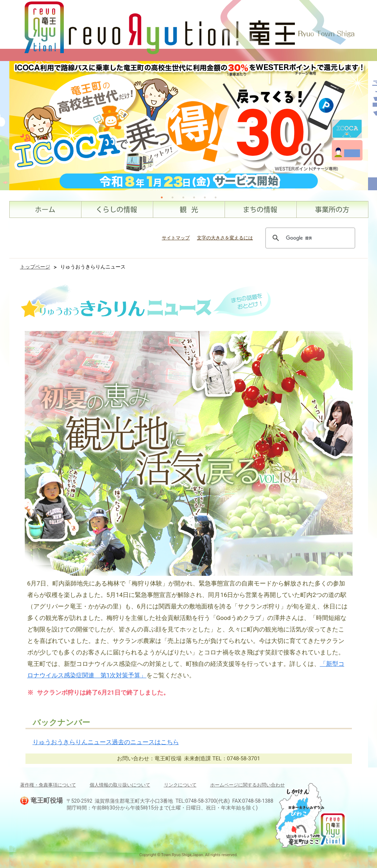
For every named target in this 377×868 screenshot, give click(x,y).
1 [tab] (162, 197)
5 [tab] (205, 197)
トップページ (35, 267)
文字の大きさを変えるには (225, 238)
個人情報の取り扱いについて (120, 785)
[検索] (309, 238)
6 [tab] (216, 197)
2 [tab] (173, 197)
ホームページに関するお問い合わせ (248, 785)
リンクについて (180, 785)
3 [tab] (183, 197)
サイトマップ (176, 238)
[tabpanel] (189, 126)
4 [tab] (194, 197)
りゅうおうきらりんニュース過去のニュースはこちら (106, 742)
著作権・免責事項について (48, 785)
